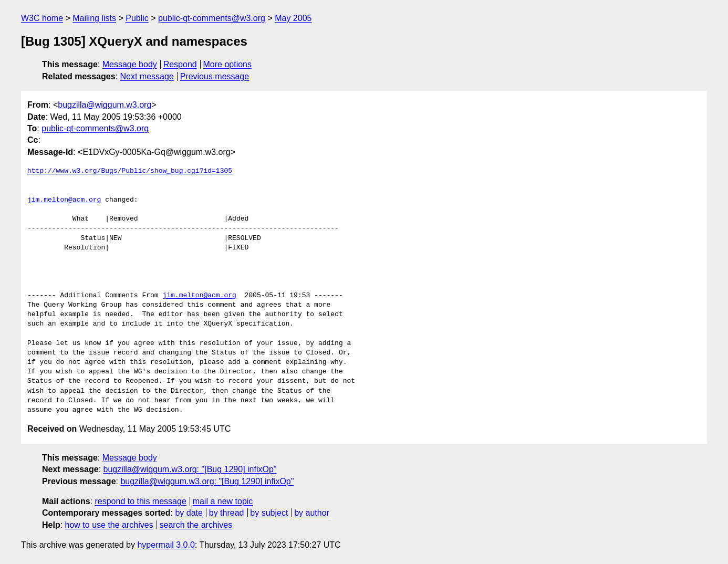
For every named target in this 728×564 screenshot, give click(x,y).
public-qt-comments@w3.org (212, 18)
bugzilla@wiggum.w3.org (105, 105)
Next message (147, 76)
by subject (269, 513)
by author (312, 513)
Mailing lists (94, 18)
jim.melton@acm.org (64, 200)
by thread (227, 513)
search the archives (196, 525)
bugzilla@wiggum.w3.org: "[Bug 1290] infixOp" (190, 469)
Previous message (215, 76)
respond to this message (140, 501)
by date (189, 513)
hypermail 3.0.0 (166, 545)
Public (137, 18)
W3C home (42, 18)
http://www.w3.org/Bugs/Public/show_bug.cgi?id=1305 (130, 171)
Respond (180, 64)
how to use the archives (109, 525)
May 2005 (293, 18)
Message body (130, 64)
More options (228, 64)
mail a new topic (223, 501)
